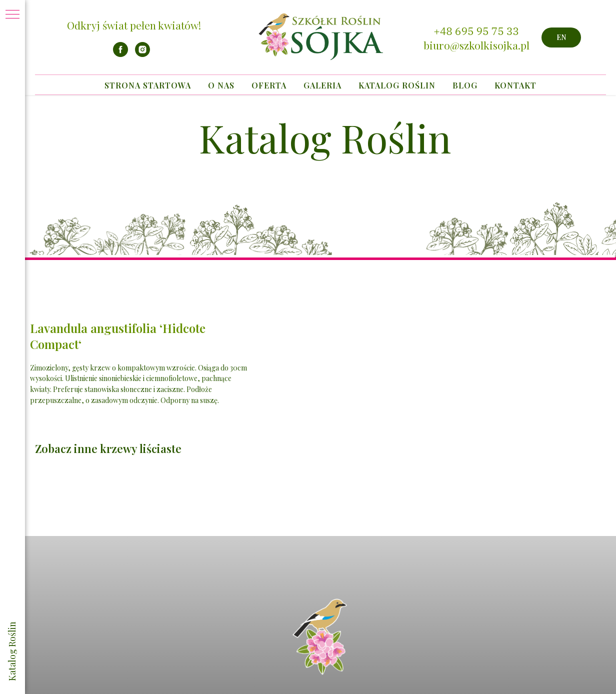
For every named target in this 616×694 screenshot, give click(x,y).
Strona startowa (148, 85)
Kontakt (515, 85)
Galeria (322, 85)
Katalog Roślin (397, 85)
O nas (221, 85)
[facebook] (120, 54)
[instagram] (142, 54)
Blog (465, 85)
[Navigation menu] (12, 15)
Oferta (269, 85)
